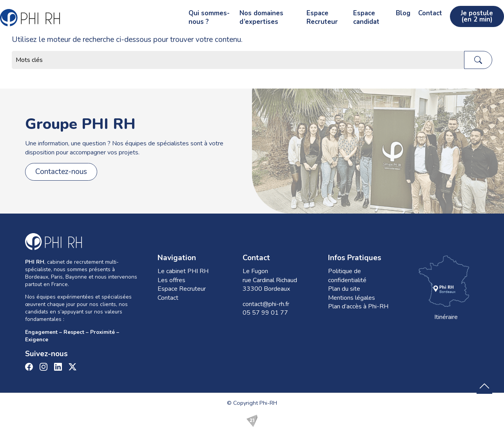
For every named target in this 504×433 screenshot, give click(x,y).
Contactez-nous (61, 172)
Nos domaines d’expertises (201, 14)
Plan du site (344, 289)
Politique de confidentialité (347, 275)
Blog (380, 14)
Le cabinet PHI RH (183, 271)
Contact (407, 14)
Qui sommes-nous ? (121, 14)
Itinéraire (446, 287)
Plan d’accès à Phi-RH (358, 306)
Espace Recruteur (279, 14)
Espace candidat (340, 14)
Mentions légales (352, 298)
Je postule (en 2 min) (465, 14)
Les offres (171, 280)
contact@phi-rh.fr (266, 304)
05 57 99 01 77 (265, 313)
